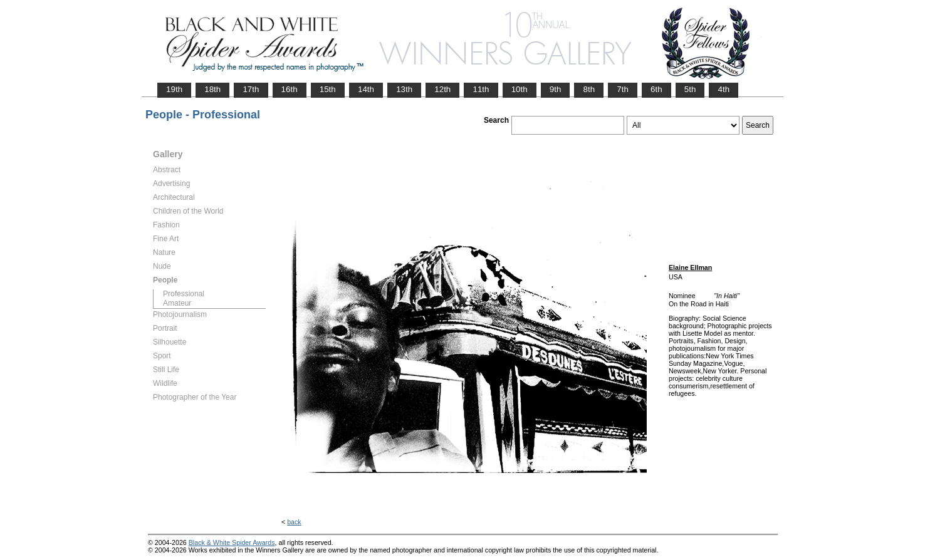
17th (251, 89)
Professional (184, 294)
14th (366, 89)
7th (623, 89)
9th (556, 89)
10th (520, 89)
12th (442, 89)
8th (589, 89)
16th (290, 89)
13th (404, 89)
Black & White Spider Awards (232, 542)
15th (328, 89)
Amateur (177, 303)
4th (724, 89)
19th (174, 89)
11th (481, 89)
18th (212, 89)
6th (656, 89)
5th (690, 89)
